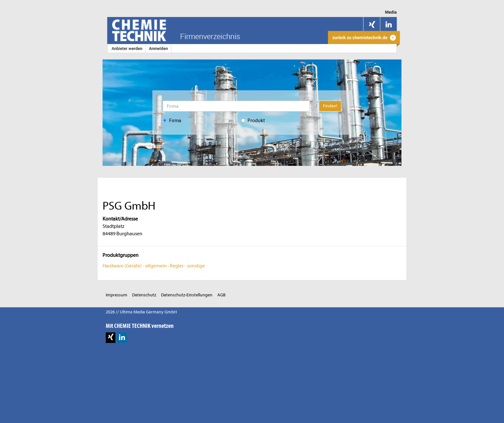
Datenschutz (144, 295)
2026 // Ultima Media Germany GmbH (141, 312)
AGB (221, 295)
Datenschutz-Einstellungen (187, 295)
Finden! (330, 106)
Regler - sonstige (187, 266)
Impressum (117, 295)
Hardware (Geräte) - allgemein (135, 266)
